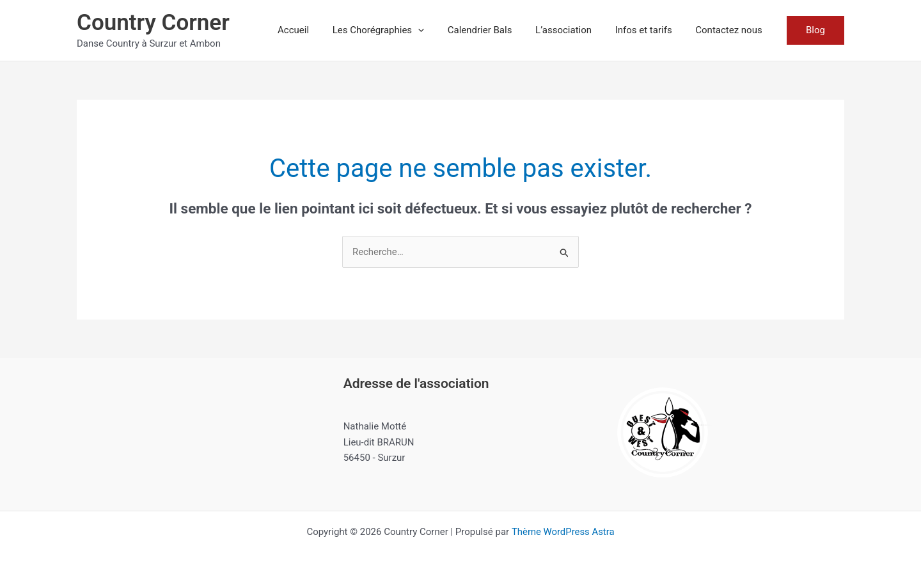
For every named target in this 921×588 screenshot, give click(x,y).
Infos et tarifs (650, 30)
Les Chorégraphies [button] (398, 30)
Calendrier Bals (495, 30)
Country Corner (153, 23)
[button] (437, 30)
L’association (574, 30)
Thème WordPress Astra (563, 532)
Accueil (317, 30)
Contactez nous (731, 30)
